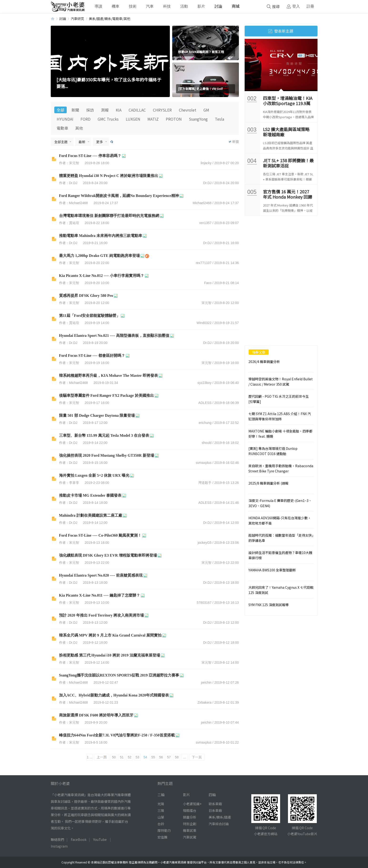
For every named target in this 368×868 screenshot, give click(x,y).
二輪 (161, 795)
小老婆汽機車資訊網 (53, 19)
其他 (79, 128)
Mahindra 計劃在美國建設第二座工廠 (91, 515)
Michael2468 (202, 203)
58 (177, 757)
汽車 (150, 6)
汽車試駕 (190, 837)
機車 (116, 6)
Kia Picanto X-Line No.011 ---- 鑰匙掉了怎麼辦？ (100, 595)
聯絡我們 (57, 839)
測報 (105, 110)
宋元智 (207, 303)
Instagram (59, 846)
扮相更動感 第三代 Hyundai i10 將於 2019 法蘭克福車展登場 (110, 655)
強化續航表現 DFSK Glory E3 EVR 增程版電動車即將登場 (108, 555)
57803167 (204, 603)
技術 (133, 6)
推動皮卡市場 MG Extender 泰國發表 (90, 495)
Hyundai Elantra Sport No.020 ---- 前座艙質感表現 (101, 575)
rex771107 (204, 263)
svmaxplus (204, 463)
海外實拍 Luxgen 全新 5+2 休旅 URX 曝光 (94, 475)
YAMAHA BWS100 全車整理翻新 (272, 570)
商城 (236, 6)
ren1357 (205, 223)
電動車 (62, 128)
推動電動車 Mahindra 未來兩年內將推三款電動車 (101, 236)
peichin (206, 682)
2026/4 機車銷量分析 (264, 362)
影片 (201, 6)
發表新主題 (281, 31)
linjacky (206, 163)
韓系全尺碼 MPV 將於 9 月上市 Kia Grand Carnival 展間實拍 (110, 635)
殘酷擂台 (190, 810)
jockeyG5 (205, 543)
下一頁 (197, 757)
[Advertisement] (281, 251)
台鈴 (161, 824)
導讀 (98, 6)
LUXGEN (133, 119)
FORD (86, 119)
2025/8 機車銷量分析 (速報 (268, 483)
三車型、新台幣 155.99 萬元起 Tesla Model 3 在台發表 (104, 435)
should (207, 443)
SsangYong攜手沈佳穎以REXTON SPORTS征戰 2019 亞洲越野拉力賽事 (119, 675)
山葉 (161, 817)
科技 (167, 6)
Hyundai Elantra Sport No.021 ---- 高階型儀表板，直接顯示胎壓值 (114, 336)
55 (153, 757)
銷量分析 (190, 817)
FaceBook (79, 839)
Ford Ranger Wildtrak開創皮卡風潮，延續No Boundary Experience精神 (119, 196)
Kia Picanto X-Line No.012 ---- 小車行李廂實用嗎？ (102, 276)
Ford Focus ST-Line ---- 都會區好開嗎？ (92, 356)
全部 (60, 110)
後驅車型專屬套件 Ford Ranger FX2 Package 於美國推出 (106, 395)
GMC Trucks (108, 119)
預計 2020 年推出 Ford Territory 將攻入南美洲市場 (102, 615)
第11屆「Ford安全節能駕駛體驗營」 (90, 316)
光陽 (161, 804)
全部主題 (61, 142)
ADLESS (205, 403)
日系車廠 (215, 810)
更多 (100, 142)
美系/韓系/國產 (220, 817)
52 (130, 757)
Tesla (219, 119)
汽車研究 (77, 19)
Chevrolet (188, 110)
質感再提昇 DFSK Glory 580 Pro (86, 296)
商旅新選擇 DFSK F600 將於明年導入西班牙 (96, 715)
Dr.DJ (207, 183)
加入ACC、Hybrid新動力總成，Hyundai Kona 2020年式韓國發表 (114, 695)
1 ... (89, 757)
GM (206, 110)
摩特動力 (164, 830)
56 (161, 757)
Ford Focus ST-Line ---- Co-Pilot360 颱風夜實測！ (100, 535)
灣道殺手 (205, 483)
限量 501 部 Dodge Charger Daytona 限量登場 (97, 415)
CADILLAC (137, 110)
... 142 (184, 758)
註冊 (310, 6)
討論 (218, 6)
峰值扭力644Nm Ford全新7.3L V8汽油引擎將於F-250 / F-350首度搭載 (117, 735)
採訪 (90, 110)
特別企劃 (190, 824)
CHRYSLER (162, 110)
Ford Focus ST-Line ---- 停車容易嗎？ (90, 156)
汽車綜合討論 (219, 824)
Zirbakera (204, 702)
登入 (296, 6)
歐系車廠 (215, 804)
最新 (82, 142)
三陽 (161, 810)
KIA (119, 110)
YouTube (100, 839)
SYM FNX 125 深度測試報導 (269, 605)
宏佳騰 (162, 837)
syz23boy (204, 383)
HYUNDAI (65, 119)
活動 (184, 6)
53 (137, 757)
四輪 (212, 795)
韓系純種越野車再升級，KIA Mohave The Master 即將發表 (108, 375)
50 (114, 757)
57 (169, 757)
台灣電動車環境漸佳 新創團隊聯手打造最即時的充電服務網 (109, 216)
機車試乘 (190, 830)
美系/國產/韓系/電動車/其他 (110, 19)
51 (122, 757)
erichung (205, 423)
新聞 (75, 110)
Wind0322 (204, 323)
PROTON (174, 119)
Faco (208, 283)
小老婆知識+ (192, 804)
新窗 (236, 142)
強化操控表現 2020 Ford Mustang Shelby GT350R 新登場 (107, 455)
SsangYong (198, 119)
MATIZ (153, 119)
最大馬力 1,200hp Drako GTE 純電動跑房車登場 (99, 256)
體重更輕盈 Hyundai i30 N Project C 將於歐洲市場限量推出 (109, 176)
